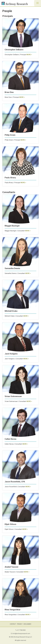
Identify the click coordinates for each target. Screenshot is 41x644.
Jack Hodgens (11, 354)
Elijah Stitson (10, 524)
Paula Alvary (10, 178)
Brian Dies (9, 92)
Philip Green (10, 135)
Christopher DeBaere (14, 50)
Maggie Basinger (12, 226)
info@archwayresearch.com (21, 634)
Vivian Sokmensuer (13, 396)
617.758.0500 (21, 630)
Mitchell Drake (11, 311)
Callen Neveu (10, 439)
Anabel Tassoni (11, 567)
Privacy (20, 624)
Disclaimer (27, 624)
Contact (13, 624)
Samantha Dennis (12, 268)
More (29, 55)
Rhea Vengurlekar (13, 610)
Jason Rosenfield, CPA (15, 482)
